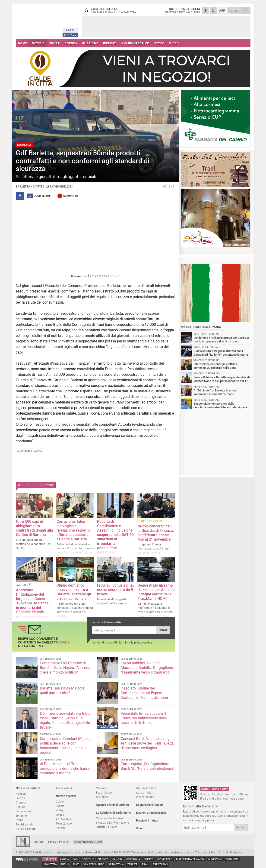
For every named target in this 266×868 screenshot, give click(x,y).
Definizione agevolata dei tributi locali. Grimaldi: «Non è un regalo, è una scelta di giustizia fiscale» (66, 720)
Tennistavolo (64, 823)
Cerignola (133, 859)
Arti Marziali (63, 819)
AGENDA (71, 43)
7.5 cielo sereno (111, 10)
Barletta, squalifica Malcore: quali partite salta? (63, 691)
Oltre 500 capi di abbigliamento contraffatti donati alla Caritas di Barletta (35, 528)
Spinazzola (116, 864)
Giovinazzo (165, 859)
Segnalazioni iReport (150, 805)
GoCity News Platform (88, 842)
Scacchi (61, 828)
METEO (159, 43)
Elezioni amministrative (151, 813)
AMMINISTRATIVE (135, 43)
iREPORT (110, 43)
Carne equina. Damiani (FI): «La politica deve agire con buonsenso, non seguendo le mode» (66, 746)
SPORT (54, 43)
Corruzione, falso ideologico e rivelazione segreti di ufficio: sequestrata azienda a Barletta (74, 530)
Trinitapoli (160, 864)
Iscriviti (163, 630)
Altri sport (102, 797)
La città (20, 798)
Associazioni (64, 788)
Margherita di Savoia (190, 859)
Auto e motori (145, 793)
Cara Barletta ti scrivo (109, 818)
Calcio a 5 (102, 788)
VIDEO (174, 43)
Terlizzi (133, 864)
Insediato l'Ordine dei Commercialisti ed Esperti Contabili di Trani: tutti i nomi (144, 693)
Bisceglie (88, 859)
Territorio (21, 816)
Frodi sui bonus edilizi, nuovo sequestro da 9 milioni (116, 590)
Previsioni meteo (147, 820)
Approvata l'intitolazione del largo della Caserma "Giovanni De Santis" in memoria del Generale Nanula (33, 601)
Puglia (65, 864)
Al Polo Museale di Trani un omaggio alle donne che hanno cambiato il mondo (65, 768)
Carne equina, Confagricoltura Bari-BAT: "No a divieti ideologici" (147, 766)
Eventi (20, 820)
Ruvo (76, 864)
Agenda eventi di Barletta (112, 805)
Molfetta (50, 864)
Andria (64, 859)
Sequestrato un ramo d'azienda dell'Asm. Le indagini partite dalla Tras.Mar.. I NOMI (156, 592)
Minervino (215, 859)
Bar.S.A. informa (146, 788)
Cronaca (21, 802)
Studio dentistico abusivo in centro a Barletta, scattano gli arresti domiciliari (74, 592)
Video (140, 828)
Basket (60, 806)
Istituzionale (23, 811)
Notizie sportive (66, 796)
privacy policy (143, 642)
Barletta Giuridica (107, 827)
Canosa (117, 859)
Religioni (21, 794)
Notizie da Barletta (28, 788)
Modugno (232, 859)
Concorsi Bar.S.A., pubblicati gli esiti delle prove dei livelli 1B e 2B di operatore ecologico (148, 743)
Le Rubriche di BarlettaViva (114, 813)
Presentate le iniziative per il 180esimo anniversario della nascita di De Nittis (144, 718)
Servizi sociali (24, 824)
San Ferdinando (94, 864)
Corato (149, 859)
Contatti (38, 842)
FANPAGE (70, 35)
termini (123, 642)
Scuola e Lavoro (26, 829)
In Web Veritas (145, 797)
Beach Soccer (104, 793)
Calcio (60, 802)
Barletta (50, 859)
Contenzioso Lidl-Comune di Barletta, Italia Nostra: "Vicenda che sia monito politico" (65, 668)
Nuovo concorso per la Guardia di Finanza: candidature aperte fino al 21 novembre (156, 533)
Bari (75, 859)
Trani (146, 864)
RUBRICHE (90, 43)
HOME (23, 43)
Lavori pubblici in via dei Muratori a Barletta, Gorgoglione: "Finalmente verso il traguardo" (147, 668)
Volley (60, 810)
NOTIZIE (38, 43)
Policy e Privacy (58, 842)
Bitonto (103, 859)
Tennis (60, 815)
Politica (21, 807)
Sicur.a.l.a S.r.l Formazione (112, 823)
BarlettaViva (38, 20)
